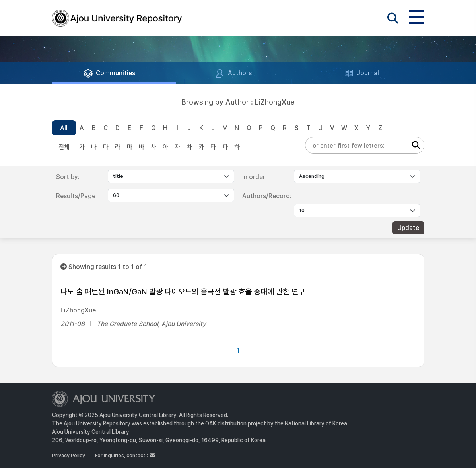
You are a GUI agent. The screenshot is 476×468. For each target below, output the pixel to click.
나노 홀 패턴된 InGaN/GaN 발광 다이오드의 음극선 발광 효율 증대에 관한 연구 (183, 292)
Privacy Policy (69, 455)
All (64, 128)
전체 (64, 147)
